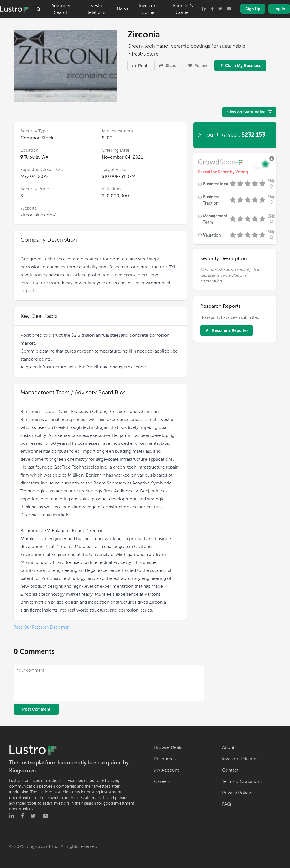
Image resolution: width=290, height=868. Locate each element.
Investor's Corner (149, 9)
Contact (230, 770)
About (228, 747)
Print (140, 66)
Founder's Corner (183, 9)
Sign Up (253, 9)
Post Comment (36, 709)
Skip (272, 184)
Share (168, 66)
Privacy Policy (236, 793)
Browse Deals (168, 747)
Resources (165, 759)
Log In (279, 9)
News (122, 9)
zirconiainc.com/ (38, 215)
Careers (162, 781)
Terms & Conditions (242, 781)
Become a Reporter (227, 330)
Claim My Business (240, 66)
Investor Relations (96, 9)
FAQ (226, 804)
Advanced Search (61, 9)
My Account (166, 770)
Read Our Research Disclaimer (41, 627)
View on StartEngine (249, 112)
